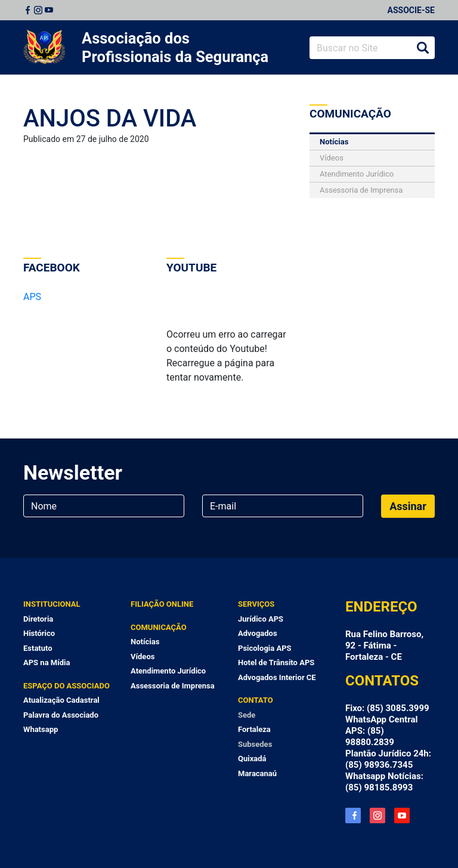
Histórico (39, 633)
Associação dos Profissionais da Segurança (175, 47)
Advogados (258, 633)
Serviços (256, 604)
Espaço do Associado (66, 686)
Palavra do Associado (61, 715)
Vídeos (332, 158)
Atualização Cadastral (61, 700)
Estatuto (38, 648)
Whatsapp (41, 729)
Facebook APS (353, 816)
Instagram (38, 10)
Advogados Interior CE (277, 677)
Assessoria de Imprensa (361, 190)
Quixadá (252, 759)
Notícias (334, 142)
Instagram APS (377, 816)
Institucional (52, 604)
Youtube (49, 10)
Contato (256, 700)
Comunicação (159, 627)
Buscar (423, 48)
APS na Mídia (47, 662)
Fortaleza (254, 729)
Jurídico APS (261, 619)
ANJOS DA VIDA (110, 118)
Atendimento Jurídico (357, 174)
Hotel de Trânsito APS (276, 662)
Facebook (27, 10)
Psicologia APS (265, 648)
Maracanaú (257, 773)
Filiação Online (162, 604)
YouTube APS (402, 816)
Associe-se (411, 10)
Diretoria (38, 619)
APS (32, 297)
